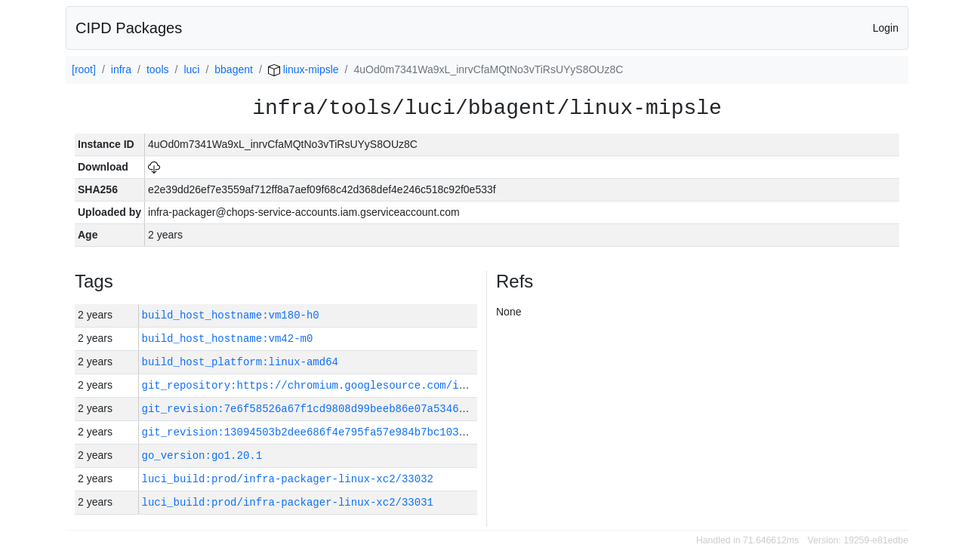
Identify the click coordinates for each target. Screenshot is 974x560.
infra (121, 69)
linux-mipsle (304, 69)
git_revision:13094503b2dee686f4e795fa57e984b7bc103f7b (310, 432)
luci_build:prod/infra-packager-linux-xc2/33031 (288, 502)
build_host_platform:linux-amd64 (240, 362)
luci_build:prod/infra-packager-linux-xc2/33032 (288, 479)
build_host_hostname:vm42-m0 (228, 338)
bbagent (234, 69)
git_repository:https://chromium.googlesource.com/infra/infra (332, 385)
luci (191, 69)
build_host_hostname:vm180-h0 (231, 315)
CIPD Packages (129, 28)
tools (158, 69)
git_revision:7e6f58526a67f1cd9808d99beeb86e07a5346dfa (310, 409)
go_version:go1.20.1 (202, 455)
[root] (84, 69)
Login (886, 28)
